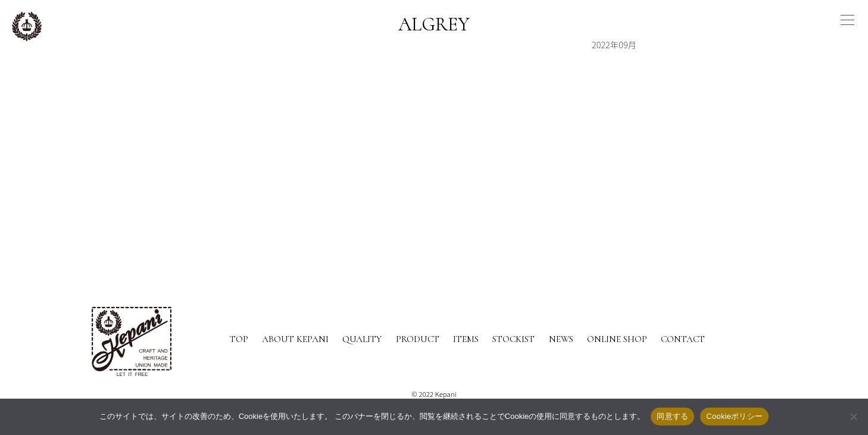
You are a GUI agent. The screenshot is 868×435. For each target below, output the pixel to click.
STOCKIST (513, 339)
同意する (672, 416)
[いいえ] (853, 417)
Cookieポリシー (734, 416)
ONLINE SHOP (617, 339)
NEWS (561, 339)
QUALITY (362, 339)
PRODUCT (418, 339)
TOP (239, 339)
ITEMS (466, 339)
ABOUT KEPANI (295, 339)
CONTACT (683, 339)
